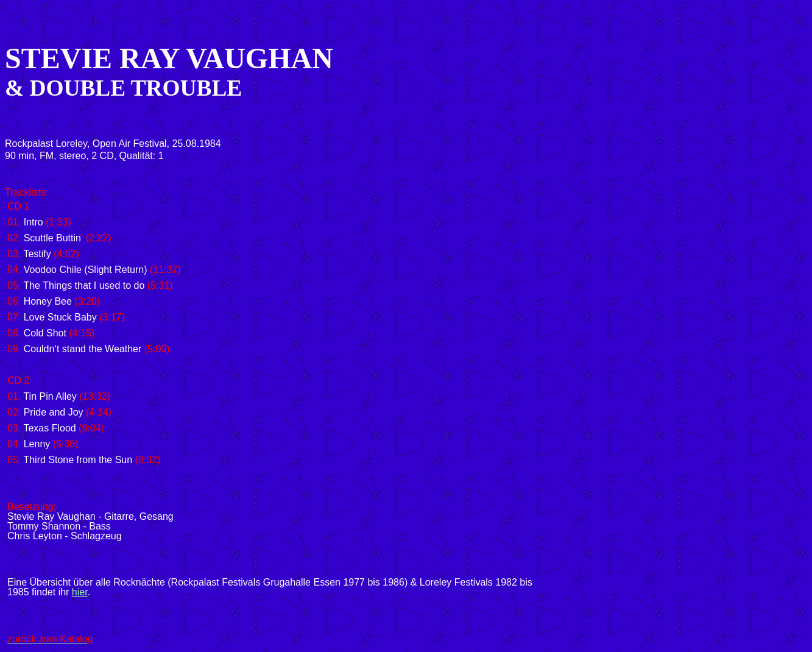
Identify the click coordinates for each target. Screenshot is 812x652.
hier (80, 592)
